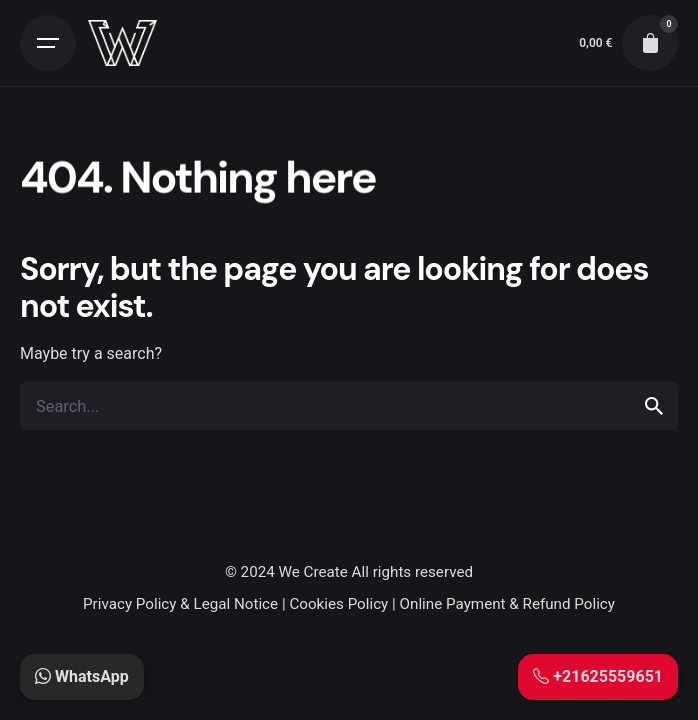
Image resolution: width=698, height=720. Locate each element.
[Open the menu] (48, 43)
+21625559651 (598, 676)
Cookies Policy (338, 604)
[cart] (650, 43)
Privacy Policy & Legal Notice (180, 604)
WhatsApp (82, 676)
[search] (654, 406)
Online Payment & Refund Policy (507, 604)
